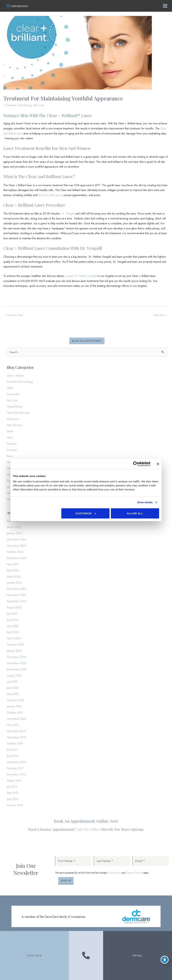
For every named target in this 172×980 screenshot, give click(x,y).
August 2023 (14, 607)
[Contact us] (86, 956)
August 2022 (14, 675)
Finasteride (13, 394)
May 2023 (13, 626)
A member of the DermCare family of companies (53, 917)
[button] (87, 341)
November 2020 (17, 719)
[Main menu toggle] (164, 6)
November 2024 (16, 546)
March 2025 (14, 527)
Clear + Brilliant (15, 375)
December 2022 (16, 657)
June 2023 (13, 620)
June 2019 (13, 756)
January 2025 (14, 533)
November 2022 (16, 663)
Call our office (88, 829)
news (10, 437)
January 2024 (14, 583)
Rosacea (12, 450)
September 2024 (17, 558)
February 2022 (15, 700)
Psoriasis (12, 444)
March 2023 (14, 638)
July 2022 (12, 682)
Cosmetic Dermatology (19, 105)
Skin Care (39, 105)
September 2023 (17, 601)
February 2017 (15, 768)
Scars (10, 456)
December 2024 (16, 539)
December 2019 (16, 731)
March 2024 (14, 577)
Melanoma (13, 419)
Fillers (10, 388)
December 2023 (16, 589)
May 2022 (13, 694)
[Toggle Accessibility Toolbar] (165, 959)
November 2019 (16, 737)
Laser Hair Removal (18, 413)
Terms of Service (134, 873)
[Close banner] (158, 464)
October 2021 (15, 712)
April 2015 (13, 799)
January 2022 (14, 706)
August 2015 (14, 780)
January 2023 (14, 651)
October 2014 (15, 805)
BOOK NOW (34, 956)
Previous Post (13, 315)
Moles (10, 431)
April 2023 (13, 632)
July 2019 (12, 750)
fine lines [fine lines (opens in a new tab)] (43, 195)
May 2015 (12, 793)
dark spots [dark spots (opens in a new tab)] (56, 195)
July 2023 (12, 614)
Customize (86, 513)
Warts (10, 499)
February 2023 (15, 645)
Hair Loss (12, 400)
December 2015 (16, 774)
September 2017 (16, 762)
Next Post (161, 315)
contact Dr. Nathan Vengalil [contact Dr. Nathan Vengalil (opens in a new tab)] (81, 276)
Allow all (135, 513)
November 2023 (16, 595)
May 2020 (13, 725)
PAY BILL (138, 956)
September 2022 (17, 669)
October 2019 (15, 743)
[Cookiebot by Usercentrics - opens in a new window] (136, 464)
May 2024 (13, 564)
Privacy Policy (114, 873)
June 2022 (13, 688)
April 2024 (13, 570)
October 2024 (15, 552)
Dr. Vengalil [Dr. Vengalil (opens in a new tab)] (68, 213)
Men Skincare (14, 425)
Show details (145, 502)
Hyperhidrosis (15, 406)
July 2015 (12, 787)
